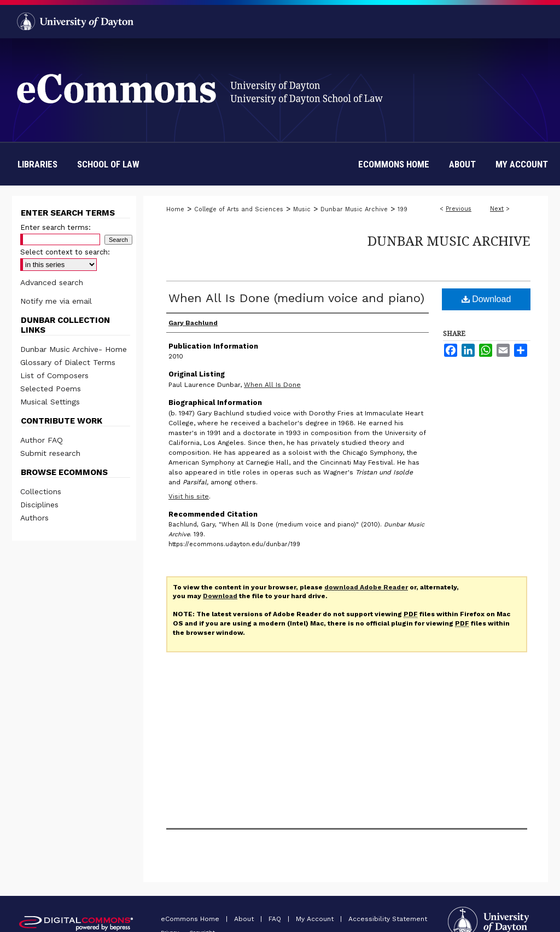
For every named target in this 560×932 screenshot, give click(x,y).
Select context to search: (65, 252)
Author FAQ (42, 440)
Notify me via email (56, 301)
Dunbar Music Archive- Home (74, 349)
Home (175, 209)
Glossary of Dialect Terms (68, 362)
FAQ (276, 919)
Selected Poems (51, 389)
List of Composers (54, 375)
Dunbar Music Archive (354, 209)
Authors (34, 518)
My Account (316, 919)
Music (302, 209)
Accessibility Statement (388, 919)
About (245, 919)
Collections (41, 491)
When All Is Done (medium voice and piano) (296, 298)
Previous (459, 209)
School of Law (108, 164)
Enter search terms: (56, 227)
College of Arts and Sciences (239, 209)
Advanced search (52, 282)
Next (497, 209)
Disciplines (39, 505)
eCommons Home (191, 919)
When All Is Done (272, 385)
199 (402, 209)
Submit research (50, 453)
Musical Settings (50, 402)
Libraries (37, 164)
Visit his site (189, 496)
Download (486, 299)
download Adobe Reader (366, 587)
